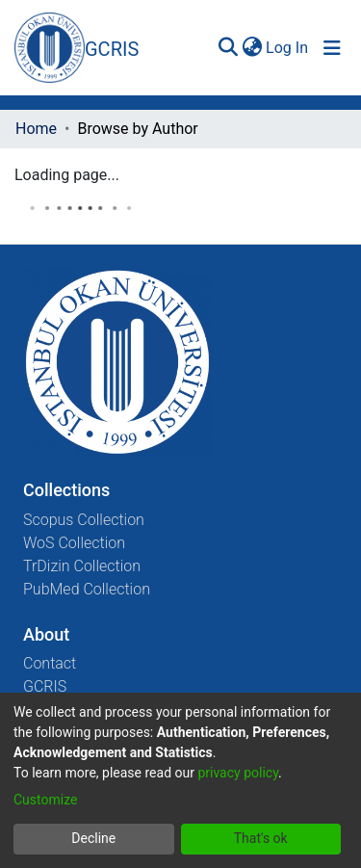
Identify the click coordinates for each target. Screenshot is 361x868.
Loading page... (67, 175)
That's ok (261, 838)
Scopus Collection (84, 520)
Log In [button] (288, 48)
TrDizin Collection (82, 566)
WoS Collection (74, 543)
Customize (45, 800)
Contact (50, 663)
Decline (93, 838)
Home (36, 129)
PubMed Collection (87, 589)
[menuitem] (252, 48)
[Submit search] (228, 48)
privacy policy (238, 773)
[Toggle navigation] (332, 48)
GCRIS (45, 686)
